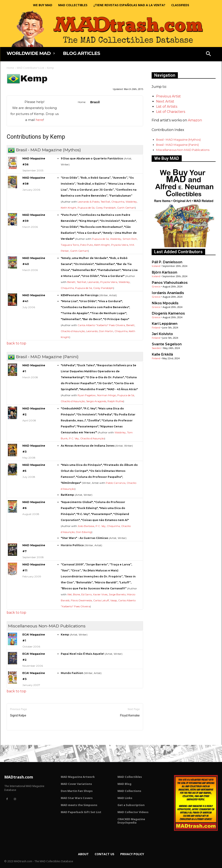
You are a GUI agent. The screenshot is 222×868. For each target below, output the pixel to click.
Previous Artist (168, 96)
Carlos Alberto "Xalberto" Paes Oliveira (101, 325)
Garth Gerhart (126, 208)
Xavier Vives (100, 594)
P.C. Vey (74, 438)
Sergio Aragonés (96, 401)
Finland (156, 327)
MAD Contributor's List (30, 68)
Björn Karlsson (165, 272)
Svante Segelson (167, 344)
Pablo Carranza (116, 483)
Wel (69, 594)
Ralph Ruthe (115, 401)
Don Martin (106, 331)
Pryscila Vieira (120, 245)
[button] (208, 54)
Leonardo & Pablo (89, 202)
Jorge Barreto (117, 594)
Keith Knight (69, 208)
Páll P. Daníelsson (167, 262)
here (39, 120)
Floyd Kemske (130, 715)
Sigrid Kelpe (18, 715)
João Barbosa (86, 526)
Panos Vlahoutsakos (170, 283)
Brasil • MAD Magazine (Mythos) (178, 140)
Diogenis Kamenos (168, 313)
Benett (71, 282)
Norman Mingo (107, 395)
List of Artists (167, 107)
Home (10, 68)
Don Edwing (84, 532)
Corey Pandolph (106, 208)
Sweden (156, 348)
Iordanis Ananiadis (168, 293)
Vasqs (114, 600)
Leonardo (93, 282)
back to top (16, 343)
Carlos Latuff (101, 600)
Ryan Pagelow (87, 395)
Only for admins (21, 738)
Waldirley (131, 202)
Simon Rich (130, 239)
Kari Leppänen (165, 324)
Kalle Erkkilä (162, 354)
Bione (76, 594)
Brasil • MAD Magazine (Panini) (177, 145)
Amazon (195, 120)
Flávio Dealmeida (81, 600)
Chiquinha (118, 202)
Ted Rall (105, 202)
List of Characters (171, 112)
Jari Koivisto (162, 334)
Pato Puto (87, 245)
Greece (156, 286)
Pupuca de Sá (86, 208)
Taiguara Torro (70, 245)
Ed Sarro (86, 594)
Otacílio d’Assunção (73, 331)
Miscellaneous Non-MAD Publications (183, 150)
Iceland (156, 266)
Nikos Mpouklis (165, 303)
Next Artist (165, 101)
